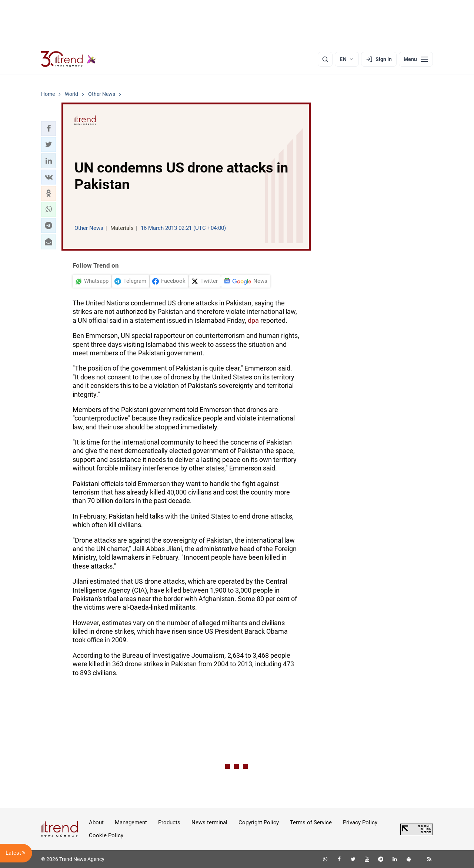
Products (169, 822)
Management (131, 822)
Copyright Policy (259, 822)
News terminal (209, 822)
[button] (49, 128)
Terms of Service (311, 822)
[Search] (325, 59)
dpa (253, 320)
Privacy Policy (360, 822)
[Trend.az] (69, 59)
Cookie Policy (106, 835)
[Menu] (416, 59)
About (96, 822)
